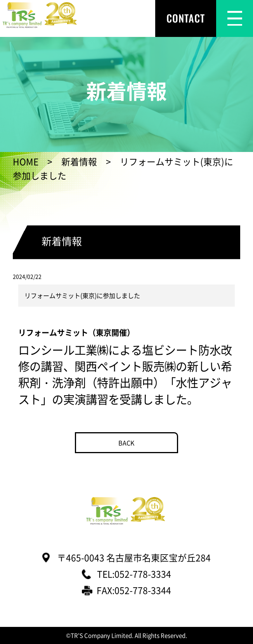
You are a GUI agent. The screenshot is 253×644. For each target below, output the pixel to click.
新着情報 (79, 161)
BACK (126, 443)
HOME (26, 161)
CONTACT (186, 18)
